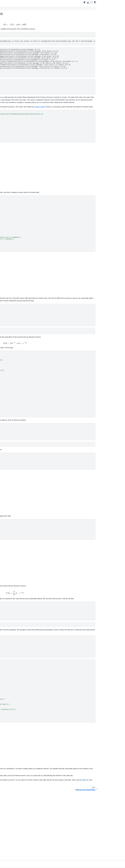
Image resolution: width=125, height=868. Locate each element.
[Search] (12, 28)
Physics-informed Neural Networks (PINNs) (10, 63)
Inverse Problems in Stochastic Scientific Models (9, 70)
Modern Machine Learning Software (11, 39)
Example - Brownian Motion (14, 86)
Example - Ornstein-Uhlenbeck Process (12, 96)
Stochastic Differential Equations (12, 76)
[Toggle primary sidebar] (28, 2)
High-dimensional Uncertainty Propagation (10, 50)
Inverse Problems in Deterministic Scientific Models (10, 56)
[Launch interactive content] (84, 2)
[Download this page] (88, 2)
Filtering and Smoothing (12, 100)
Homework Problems (9, 108)
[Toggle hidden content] (62, 8)
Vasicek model (65, 129)
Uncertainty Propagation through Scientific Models (10, 44)
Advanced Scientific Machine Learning (12, 34)
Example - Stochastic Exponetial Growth (12, 90)
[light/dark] (95, 2)
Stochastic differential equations (12, 82)
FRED (48, 849)
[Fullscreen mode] (91, 2)
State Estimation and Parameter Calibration (11, 104)
